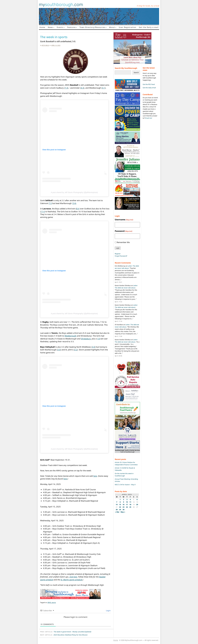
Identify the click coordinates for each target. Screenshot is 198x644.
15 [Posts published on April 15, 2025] (120, 505)
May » (123, 512)
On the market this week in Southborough (124, 475)
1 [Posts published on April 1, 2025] (120, 499)
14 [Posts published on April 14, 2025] (117, 505)
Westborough (70, 336)
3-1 (104, 88)
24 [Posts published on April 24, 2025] (127, 507)
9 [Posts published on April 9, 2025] (124, 502)
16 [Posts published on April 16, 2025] (123, 505)
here (95, 476)
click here (73, 577)
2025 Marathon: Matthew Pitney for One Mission (71, 635)
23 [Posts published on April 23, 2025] (123, 507)
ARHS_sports (52, 602)
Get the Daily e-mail (149, 27)
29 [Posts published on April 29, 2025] (120, 510)
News (50, 27)
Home (42, 27)
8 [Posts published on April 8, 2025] (120, 502)
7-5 (50, 203)
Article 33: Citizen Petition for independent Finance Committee (126, 464)
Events (60, 27)
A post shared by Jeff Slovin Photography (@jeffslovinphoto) (74, 192)
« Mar (117, 512)
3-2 (76, 350)
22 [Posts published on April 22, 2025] (120, 507)
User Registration (128, 27)
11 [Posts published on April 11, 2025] (130, 502)
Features (71, 27)
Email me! (149, 118)
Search (136, 72)
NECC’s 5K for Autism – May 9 (125, 485)
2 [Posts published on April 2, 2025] (124, 499)
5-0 (99, 339)
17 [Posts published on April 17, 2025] (127, 505)
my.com (61, 5)
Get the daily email (149, 88)
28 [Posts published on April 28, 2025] (117, 510)
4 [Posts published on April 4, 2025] (130, 499)
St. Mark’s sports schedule (71, 580)
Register (118, 254)
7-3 (66, 88)
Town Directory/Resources (92, 27)
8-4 (78, 209)
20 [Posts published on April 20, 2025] (137, 505)
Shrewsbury (86, 339)
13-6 (74, 203)
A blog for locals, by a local (148, 6)
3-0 (94, 347)
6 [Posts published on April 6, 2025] (137, 499)
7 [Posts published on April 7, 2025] (117, 502)
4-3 (82, 88)
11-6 (43, 211)
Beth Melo (46, 45)
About (112, 27)
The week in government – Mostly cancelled (72, 632)
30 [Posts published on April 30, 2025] (123, 510)
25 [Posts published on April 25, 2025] (130, 507)
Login (108, 611)
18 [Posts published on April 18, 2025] (130, 505)
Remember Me (123, 242)
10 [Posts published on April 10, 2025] (127, 502)
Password (124, 231)
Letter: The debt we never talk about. (127, 267)
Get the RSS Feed (149, 84)
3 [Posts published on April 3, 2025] (127, 499)
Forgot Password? (121, 256)
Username (124, 220)
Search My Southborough (126, 68)
